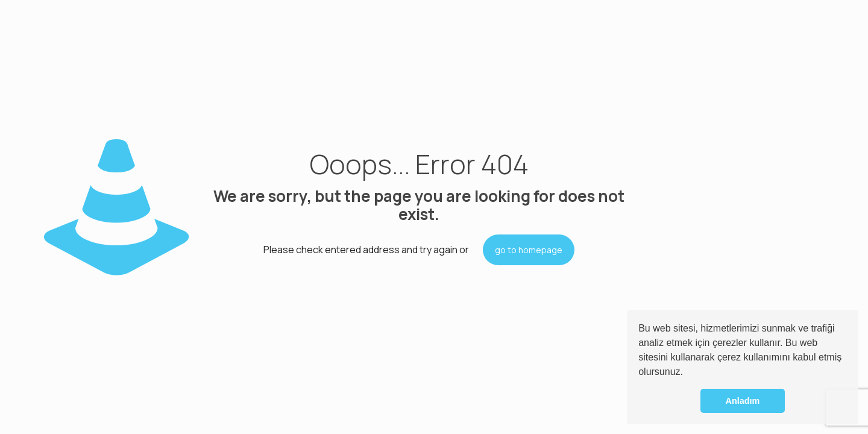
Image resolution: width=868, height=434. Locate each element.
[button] (687, 373)
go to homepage (529, 250)
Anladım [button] (743, 401)
